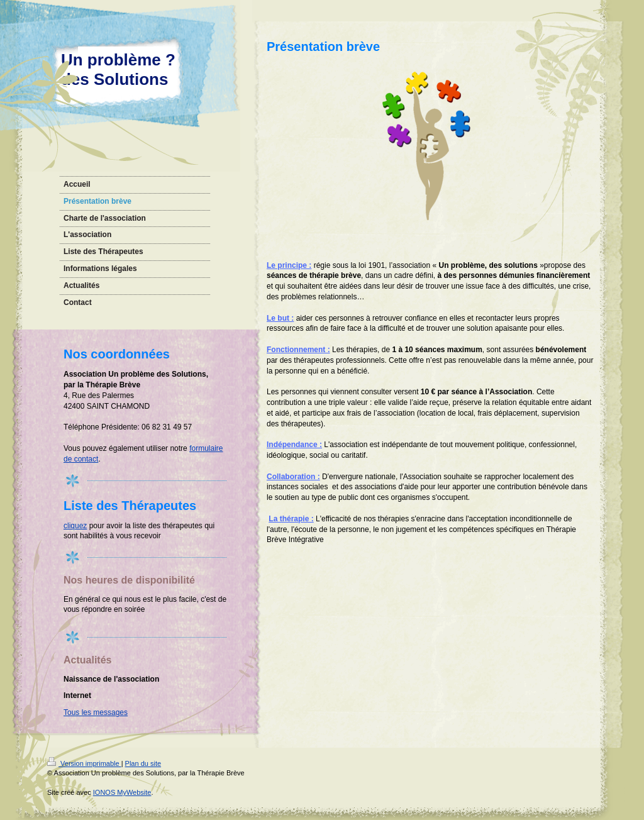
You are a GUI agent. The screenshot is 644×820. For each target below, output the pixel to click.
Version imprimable (84, 763)
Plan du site (143, 763)
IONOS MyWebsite (122, 792)
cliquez (75, 526)
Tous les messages (96, 712)
